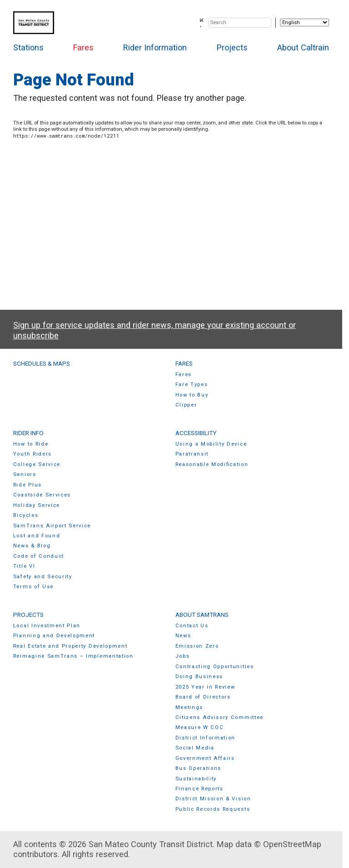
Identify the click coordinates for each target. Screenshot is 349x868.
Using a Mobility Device (211, 444)
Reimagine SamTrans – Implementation (73, 656)
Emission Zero (197, 646)
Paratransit (192, 454)
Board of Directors (203, 697)
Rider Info (28, 433)
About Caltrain (303, 47)
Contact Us (192, 626)
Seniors (25, 474)
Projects (232, 47)
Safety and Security (43, 577)
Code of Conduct (39, 556)
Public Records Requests (213, 809)
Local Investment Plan (47, 626)
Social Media (195, 748)
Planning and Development (54, 636)
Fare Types (192, 384)
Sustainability (196, 779)
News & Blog (32, 546)
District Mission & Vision (213, 799)
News (183, 636)
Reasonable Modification (212, 464)
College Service (37, 464)
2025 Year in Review (205, 687)
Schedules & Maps (42, 363)
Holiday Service (37, 505)
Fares (83, 47)
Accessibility (196, 433)
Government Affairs (205, 758)
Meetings (189, 707)
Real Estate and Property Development (70, 646)
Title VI (24, 566)
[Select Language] (304, 22)
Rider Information (155, 47)
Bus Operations (199, 768)
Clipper (186, 405)
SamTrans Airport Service (52, 526)
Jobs (183, 656)
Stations (28, 47)
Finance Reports (199, 789)
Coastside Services (42, 495)
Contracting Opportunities (215, 667)
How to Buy (192, 395)
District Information (206, 738)
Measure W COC (200, 727)
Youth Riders (32, 454)
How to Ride (31, 444)
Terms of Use (33, 587)
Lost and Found (37, 536)
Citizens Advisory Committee (219, 717)
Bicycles (26, 515)
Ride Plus (27, 485)
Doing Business (199, 677)
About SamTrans (202, 615)
